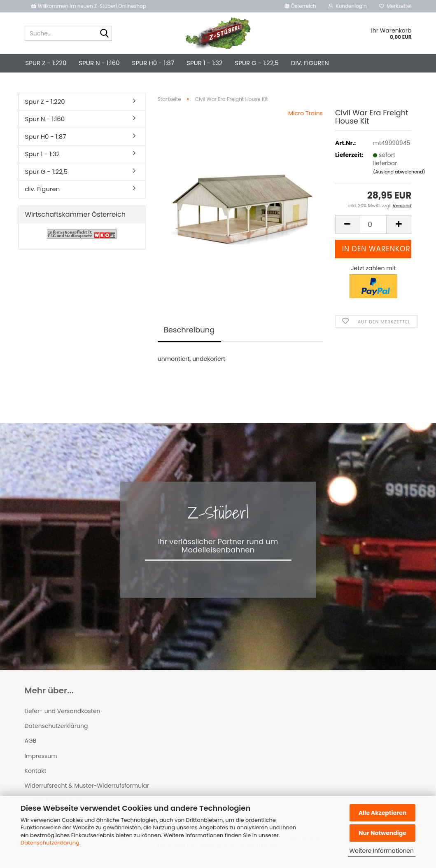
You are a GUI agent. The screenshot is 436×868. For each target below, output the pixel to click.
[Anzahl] (373, 224)
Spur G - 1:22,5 (256, 63)
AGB (31, 741)
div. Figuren (310, 63)
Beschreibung (189, 330)
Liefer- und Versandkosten (63, 711)
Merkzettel (395, 6)
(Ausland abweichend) (399, 172)
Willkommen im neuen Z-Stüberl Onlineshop (89, 6)
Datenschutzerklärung (50, 843)
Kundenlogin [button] (348, 6)
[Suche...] (104, 34)
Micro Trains (305, 113)
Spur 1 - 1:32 (204, 63)
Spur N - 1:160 (99, 63)
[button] (300, 6)
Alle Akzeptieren (383, 813)
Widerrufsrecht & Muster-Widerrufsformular (87, 786)
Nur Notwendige (382, 833)
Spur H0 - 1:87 (153, 63)
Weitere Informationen (382, 851)
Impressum (41, 756)
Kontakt (36, 771)
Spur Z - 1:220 (46, 63)
